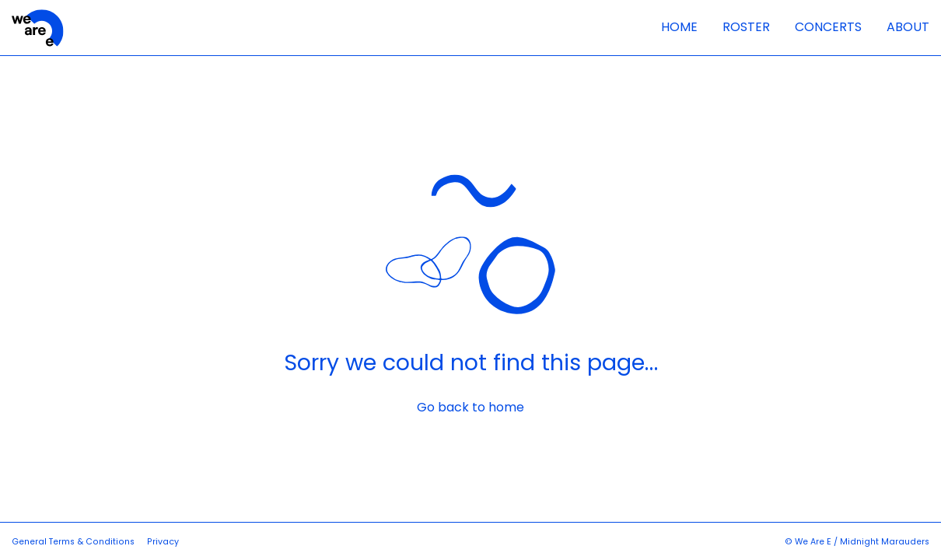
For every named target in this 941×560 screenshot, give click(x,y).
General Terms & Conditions (73, 542)
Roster (746, 27)
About (908, 27)
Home (679, 27)
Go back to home (471, 408)
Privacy (163, 542)
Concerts (828, 27)
